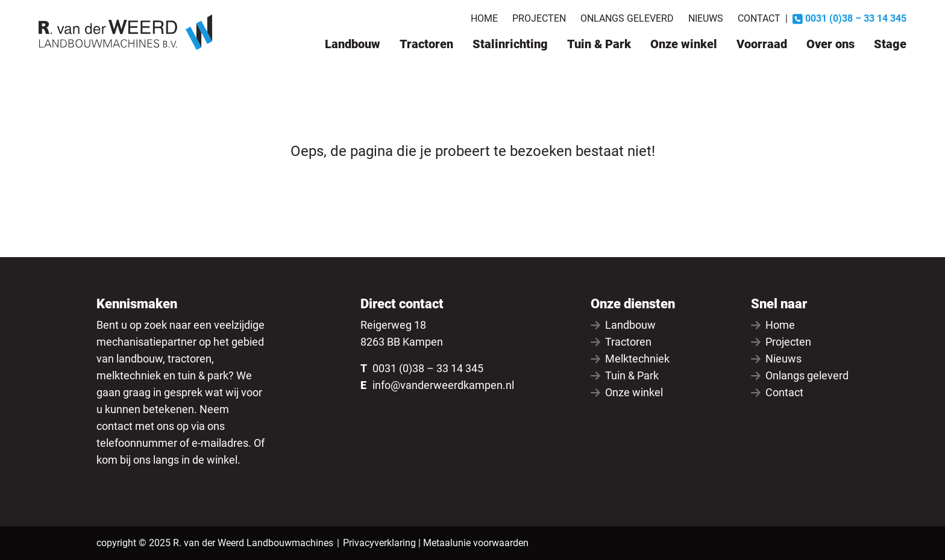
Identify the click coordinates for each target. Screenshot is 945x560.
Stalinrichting (510, 44)
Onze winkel (684, 44)
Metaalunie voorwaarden (476, 543)
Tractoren (426, 44)
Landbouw (353, 44)
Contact (759, 18)
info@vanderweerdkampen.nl (443, 385)
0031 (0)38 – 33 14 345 (428, 368)
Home (484, 18)
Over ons (830, 44)
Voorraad (762, 44)
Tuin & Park (599, 44)
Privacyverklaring (379, 543)
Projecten (539, 18)
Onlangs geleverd (627, 18)
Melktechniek (630, 359)
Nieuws (706, 18)
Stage (890, 44)
